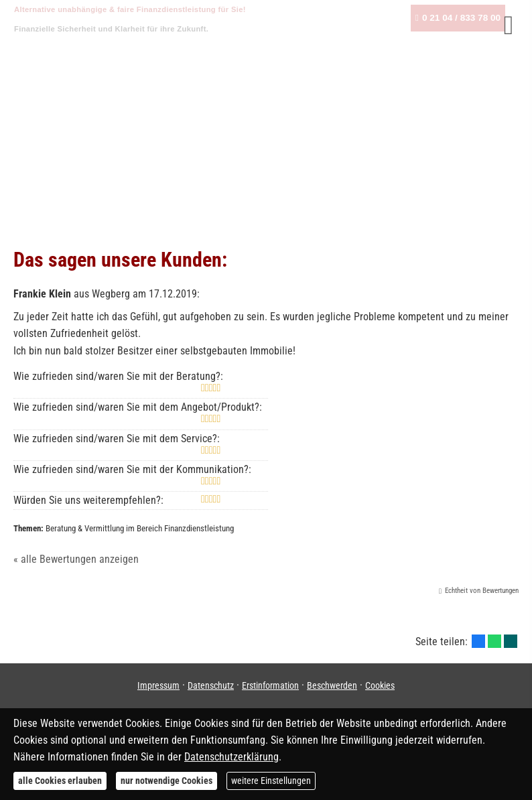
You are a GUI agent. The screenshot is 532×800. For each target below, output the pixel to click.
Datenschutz (211, 685)
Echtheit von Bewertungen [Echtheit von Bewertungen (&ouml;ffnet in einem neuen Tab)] (482, 591)
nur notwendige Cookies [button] (167, 781)
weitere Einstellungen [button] (271, 781)
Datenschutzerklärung (231, 757)
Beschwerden (332, 685)
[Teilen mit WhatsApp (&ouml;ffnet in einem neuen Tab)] (494, 641)
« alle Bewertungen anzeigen (76, 559)
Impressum (158, 685)
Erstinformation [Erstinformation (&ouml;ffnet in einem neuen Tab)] (270, 685)
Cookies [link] (380, 685)
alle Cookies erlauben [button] (60, 781)
